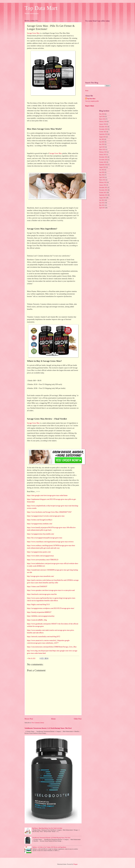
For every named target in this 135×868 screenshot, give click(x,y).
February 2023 (103, 152)
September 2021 (103, 195)
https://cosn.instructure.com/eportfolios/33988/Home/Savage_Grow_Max (52, 647)
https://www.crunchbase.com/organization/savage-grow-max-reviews (50, 542)
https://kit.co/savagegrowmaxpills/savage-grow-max (45, 538)
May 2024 (102, 114)
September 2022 (103, 165)
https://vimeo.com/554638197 (37, 586)
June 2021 (102, 203)
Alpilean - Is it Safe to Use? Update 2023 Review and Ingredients (49, 847)
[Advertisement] (98, 51)
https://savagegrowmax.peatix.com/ (39, 552)
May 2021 (102, 205)
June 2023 (102, 142)
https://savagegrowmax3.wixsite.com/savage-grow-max (46, 516)
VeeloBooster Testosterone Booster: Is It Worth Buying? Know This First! (48, 728)
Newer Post (29, 719)
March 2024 (102, 119)
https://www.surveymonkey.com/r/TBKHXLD (43, 560)
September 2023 (103, 134)
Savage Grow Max (34, 33)
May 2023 (102, 144)
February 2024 (103, 122)
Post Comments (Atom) (38, 723)
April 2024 (102, 117)
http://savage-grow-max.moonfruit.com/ (41, 576)
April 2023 (102, 147)
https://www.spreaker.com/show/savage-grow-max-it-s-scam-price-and (51, 590)
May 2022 (102, 175)
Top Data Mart (41, 8)
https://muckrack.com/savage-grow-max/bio (42, 594)
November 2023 (103, 129)
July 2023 (102, 139)
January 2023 (103, 155)
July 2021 (102, 200)
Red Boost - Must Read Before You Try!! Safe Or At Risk (47, 828)
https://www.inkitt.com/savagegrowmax (40, 556)
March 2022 (102, 180)
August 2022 (103, 167)
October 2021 (103, 193)
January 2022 (103, 185)
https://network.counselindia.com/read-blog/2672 (44, 637)
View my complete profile (92, 101)
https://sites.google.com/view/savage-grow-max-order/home (47, 495)
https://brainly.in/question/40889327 (39, 612)
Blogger (75, 864)
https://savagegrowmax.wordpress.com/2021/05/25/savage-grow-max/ (51, 608)
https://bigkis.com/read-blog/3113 (38, 604)
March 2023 (102, 150)
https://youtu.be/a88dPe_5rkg (37, 620)
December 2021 (103, 188)
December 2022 (103, 157)
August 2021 (103, 198)
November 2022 (103, 160)
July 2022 (102, 170)
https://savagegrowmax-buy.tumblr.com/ (41, 534)
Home (53, 719)
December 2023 (103, 127)
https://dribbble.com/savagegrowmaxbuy (41, 616)
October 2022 (103, 162)
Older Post (78, 719)
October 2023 (103, 132)
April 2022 (102, 177)
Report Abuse (90, 106)
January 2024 (103, 124)
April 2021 (102, 208)
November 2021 (103, 190)
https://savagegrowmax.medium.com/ (40, 524)
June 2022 (102, 172)
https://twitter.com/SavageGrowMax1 (40, 520)
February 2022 (103, 182)
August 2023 (103, 137)
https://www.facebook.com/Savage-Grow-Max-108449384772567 (49, 512)
